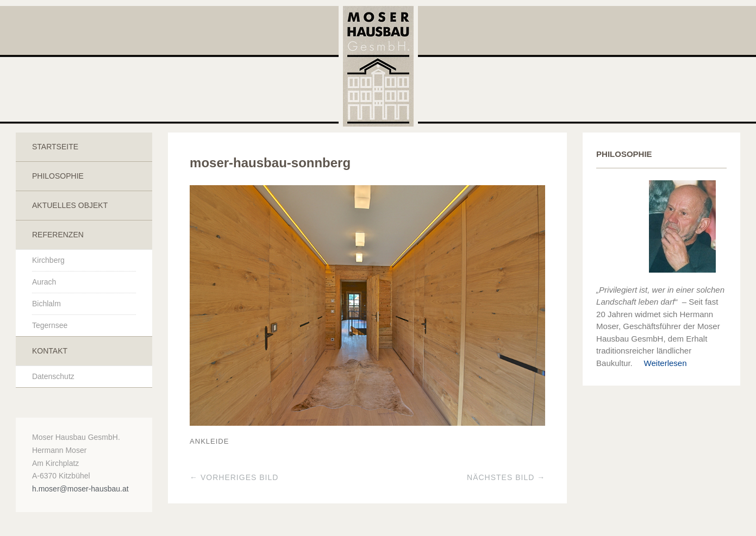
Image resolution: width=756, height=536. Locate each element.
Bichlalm (46, 304)
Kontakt (50, 351)
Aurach (44, 282)
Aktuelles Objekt (70, 205)
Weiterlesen (661, 363)
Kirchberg (48, 260)
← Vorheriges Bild (234, 477)
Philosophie (58, 176)
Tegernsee (50, 325)
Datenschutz (53, 376)
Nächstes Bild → (506, 477)
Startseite (55, 147)
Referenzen (58, 235)
